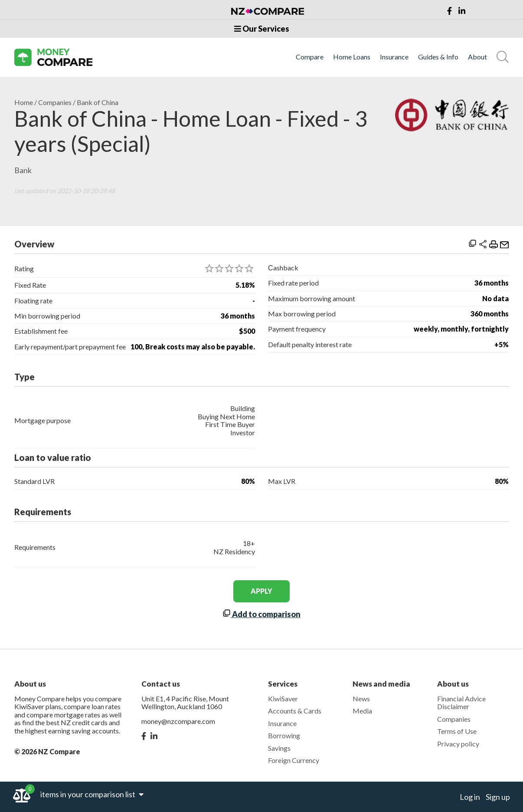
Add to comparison (261, 614)
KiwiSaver (283, 699)
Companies (55, 102)
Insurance (394, 57)
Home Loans (352, 57)
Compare (310, 57)
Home (24, 102)
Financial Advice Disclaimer (461, 702)
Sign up (498, 797)
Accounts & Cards (295, 711)
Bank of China (98, 102)
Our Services (262, 29)
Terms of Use (457, 731)
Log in (470, 797)
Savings (279, 748)
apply (261, 591)
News (361, 699)
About (477, 57)
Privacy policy (458, 744)
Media (362, 711)
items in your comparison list (92, 794)
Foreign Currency (294, 760)
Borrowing (284, 735)
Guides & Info (438, 57)
